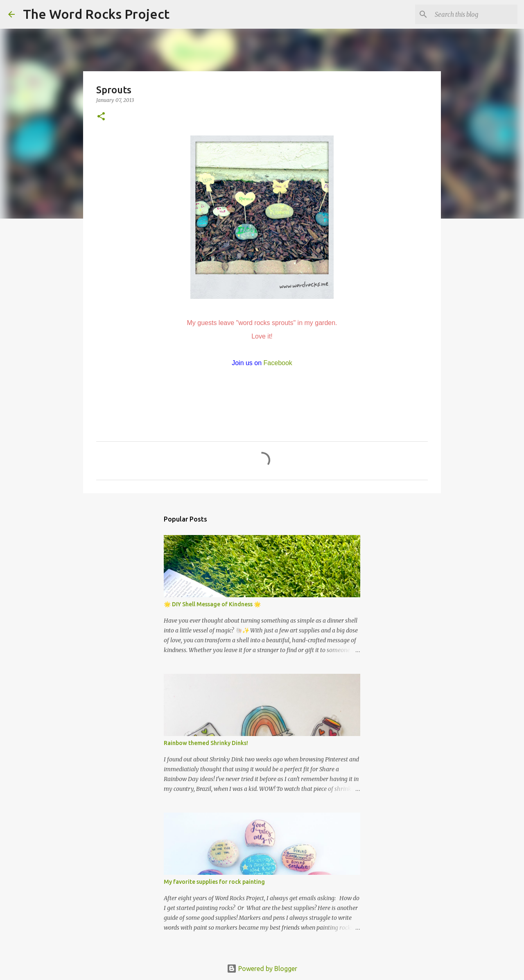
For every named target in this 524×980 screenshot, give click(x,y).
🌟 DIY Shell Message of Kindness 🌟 (212, 604)
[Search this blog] (474, 14)
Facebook (278, 363)
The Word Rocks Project (96, 14)
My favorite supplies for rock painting (214, 882)
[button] (101, 117)
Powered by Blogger (262, 969)
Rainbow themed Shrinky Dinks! (206, 743)
